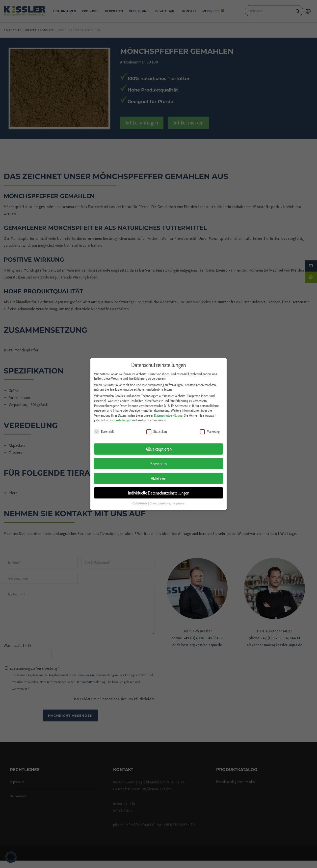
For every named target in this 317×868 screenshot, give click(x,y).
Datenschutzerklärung (168, 407)
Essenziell (104, 424)
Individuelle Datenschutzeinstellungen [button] (159, 485)
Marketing (210, 424)
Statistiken (157, 424)
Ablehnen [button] (158, 470)
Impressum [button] (179, 496)
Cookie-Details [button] (140, 496)
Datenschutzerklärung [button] (160, 496)
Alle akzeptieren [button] (159, 441)
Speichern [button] (158, 456)
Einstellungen (122, 412)
